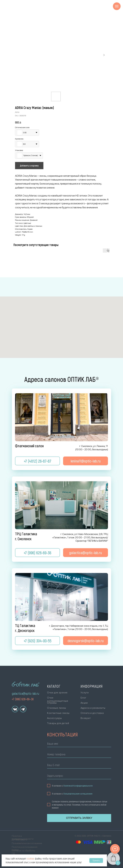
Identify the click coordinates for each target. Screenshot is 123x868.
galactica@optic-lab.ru (25, 693)
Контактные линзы (58, 713)
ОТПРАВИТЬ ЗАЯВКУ (79, 818)
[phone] (79, 755)
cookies (31, 858)
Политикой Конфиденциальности (78, 786)
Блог (83, 698)
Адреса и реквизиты (93, 708)
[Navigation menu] (117, 6)
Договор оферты (19, 840)
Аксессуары (54, 718)
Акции (84, 703)
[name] (79, 744)
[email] (79, 766)
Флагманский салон (29, 446)
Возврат (86, 718)
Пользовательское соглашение (27, 843)
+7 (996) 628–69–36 (23, 699)
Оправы (52, 703)
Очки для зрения (57, 693)
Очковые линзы (57, 708)
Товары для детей (58, 723)
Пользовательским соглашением (78, 794)
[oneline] (79, 776)
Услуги (85, 693)
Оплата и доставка (92, 713)
